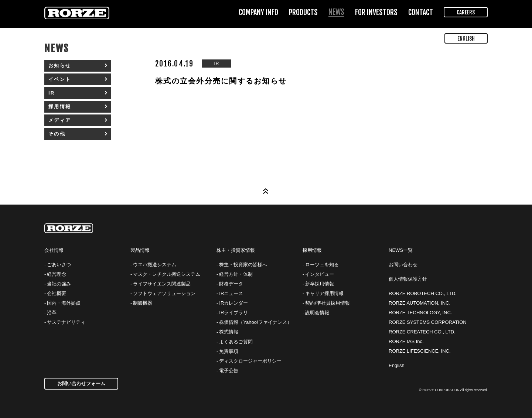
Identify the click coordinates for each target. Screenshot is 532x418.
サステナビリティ (66, 322)
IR (52, 93)
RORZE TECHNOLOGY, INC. (420, 313)
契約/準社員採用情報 (328, 303)
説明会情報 (317, 313)
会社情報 (54, 250)
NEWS (336, 12)
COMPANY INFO (258, 12)
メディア (60, 120)
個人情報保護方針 (408, 279)
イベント (60, 79)
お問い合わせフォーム (81, 383)
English (397, 365)
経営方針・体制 (236, 274)
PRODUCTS (303, 12)
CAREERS (466, 12)
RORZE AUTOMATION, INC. (420, 303)
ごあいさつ (59, 265)
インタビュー (320, 274)
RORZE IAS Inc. (406, 341)
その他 (57, 134)
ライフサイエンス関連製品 (162, 284)
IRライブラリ (233, 313)
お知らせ (60, 66)
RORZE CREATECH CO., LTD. (422, 332)
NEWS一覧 (401, 250)
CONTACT (421, 12)
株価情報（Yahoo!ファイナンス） (255, 322)
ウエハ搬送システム (155, 265)
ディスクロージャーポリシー (250, 361)
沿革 (52, 313)
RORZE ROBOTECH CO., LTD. (423, 293)
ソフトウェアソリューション (164, 293)
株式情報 (229, 332)
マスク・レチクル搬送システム (167, 274)
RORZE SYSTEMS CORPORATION (428, 322)
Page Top (266, 191)
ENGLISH (466, 39)
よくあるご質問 (236, 342)
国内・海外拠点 (64, 303)
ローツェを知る (322, 265)
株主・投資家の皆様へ (243, 265)
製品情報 (140, 250)
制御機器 (143, 303)
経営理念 (57, 274)
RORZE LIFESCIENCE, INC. (420, 351)
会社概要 (57, 293)
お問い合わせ (403, 265)
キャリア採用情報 (324, 293)
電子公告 (229, 371)
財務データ (231, 284)
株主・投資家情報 (236, 250)
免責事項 (229, 351)
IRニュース (231, 293)
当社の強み (59, 284)
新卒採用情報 (320, 284)
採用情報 (60, 107)
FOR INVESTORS (376, 12)
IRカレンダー (233, 303)
